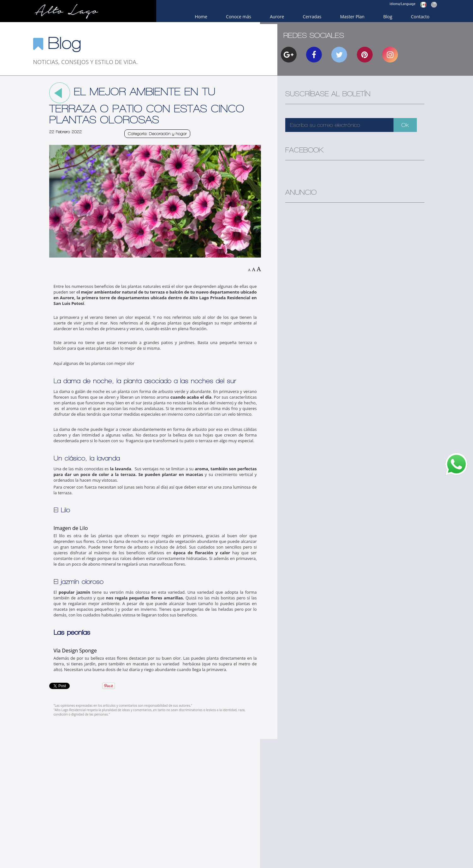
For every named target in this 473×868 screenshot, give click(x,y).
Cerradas (312, 17)
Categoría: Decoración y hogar (157, 134)
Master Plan (352, 17)
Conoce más (239, 17)
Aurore (277, 17)
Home (201, 17)
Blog (388, 17)
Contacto (420, 17)
